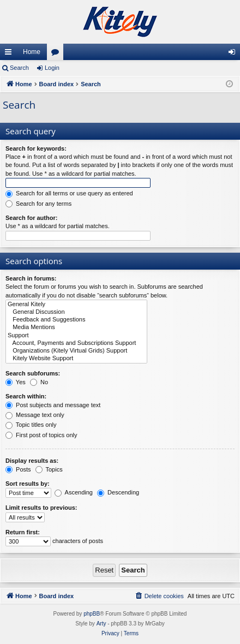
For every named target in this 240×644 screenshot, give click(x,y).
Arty (101, 624)
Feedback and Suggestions (76, 320)
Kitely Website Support (76, 359)
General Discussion (76, 312)
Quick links (10, 54)
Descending (118, 492)
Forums (57, 54)
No (39, 382)
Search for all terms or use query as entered (69, 193)
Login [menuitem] (234, 54)
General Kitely (76, 305)
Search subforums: (33, 373)
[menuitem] (159, 596)
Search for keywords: (36, 148)
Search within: (26, 396)
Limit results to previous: (41, 508)
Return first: (23, 532)
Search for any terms (38, 204)
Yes (16, 382)
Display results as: (32, 461)
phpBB (92, 614)
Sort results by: (28, 484)
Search (19, 68)
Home (32, 52)
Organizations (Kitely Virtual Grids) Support (76, 351)
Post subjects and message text (53, 405)
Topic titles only (31, 425)
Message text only (35, 415)
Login (52, 68)
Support (76, 336)
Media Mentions (76, 327)
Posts (18, 469)
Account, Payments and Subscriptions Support (76, 343)
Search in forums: (31, 278)
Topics (49, 469)
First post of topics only (41, 435)
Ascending (74, 492)
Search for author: (31, 218)
